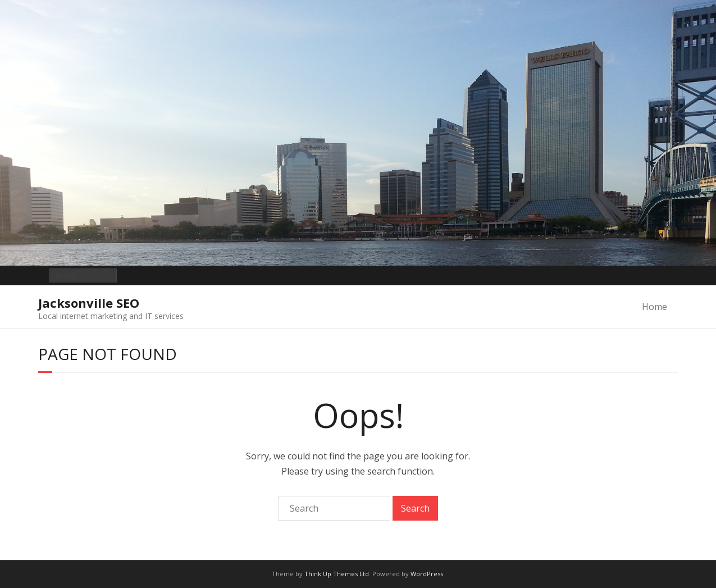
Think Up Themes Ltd (337, 574)
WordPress (427, 574)
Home (655, 307)
